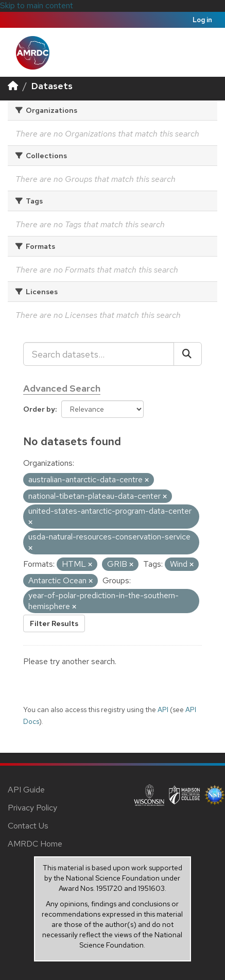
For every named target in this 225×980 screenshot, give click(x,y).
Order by (39, 409)
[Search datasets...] (99, 354)
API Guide (26, 790)
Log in (202, 20)
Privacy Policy (32, 808)
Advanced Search (62, 388)
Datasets (52, 86)
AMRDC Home (35, 844)
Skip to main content (37, 5)
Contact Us (28, 826)
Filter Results (54, 623)
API (163, 709)
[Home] (13, 86)
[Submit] (188, 354)
